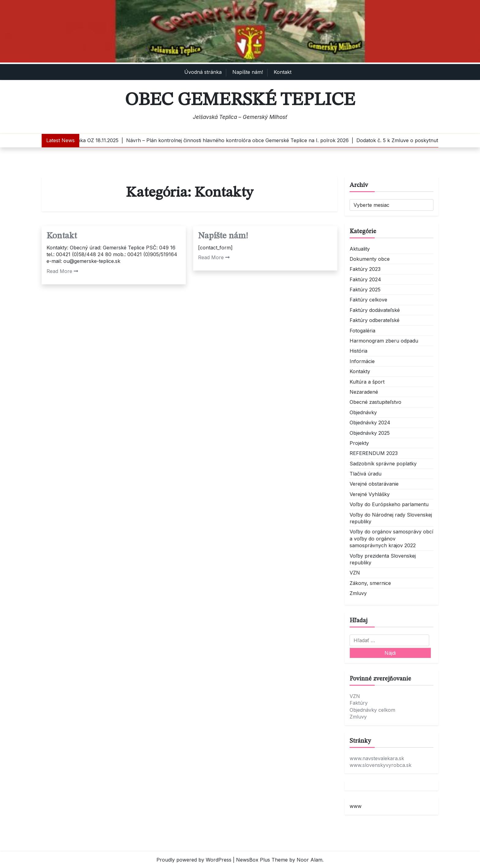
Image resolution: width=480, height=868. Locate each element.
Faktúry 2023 (365, 269)
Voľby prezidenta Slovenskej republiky (383, 559)
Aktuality (360, 249)
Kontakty (360, 371)
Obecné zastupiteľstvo (375, 402)
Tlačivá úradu (366, 474)
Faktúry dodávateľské (375, 310)
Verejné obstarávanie (374, 484)
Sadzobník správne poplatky (383, 464)
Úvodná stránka (203, 72)
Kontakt (283, 72)
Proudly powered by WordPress (194, 860)
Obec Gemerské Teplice (240, 100)
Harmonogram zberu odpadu (384, 341)
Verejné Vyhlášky (370, 494)
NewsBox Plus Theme (262, 860)
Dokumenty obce (370, 259)
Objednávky (363, 412)
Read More (62, 271)
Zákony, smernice (370, 583)
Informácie (362, 361)
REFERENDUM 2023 (374, 453)
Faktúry (359, 703)
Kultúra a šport (367, 382)
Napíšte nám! (248, 72)
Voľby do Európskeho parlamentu (389, 504)
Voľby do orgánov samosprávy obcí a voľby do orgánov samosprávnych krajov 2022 (391, 538)
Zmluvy (358, 593)
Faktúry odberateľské (375, 320)
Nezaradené (364, 392)
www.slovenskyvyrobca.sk (381, 765)
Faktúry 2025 (365, 290)
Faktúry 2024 (365, 279)
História (358, 351)
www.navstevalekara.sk (377, 758)
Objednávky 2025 (370, 433)
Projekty (359, 443)
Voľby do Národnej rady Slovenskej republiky (391, 518)
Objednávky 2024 (370, 423)
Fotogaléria (362, 331)
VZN (355, 573)
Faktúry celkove (368, 300)
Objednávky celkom (372, 710)
